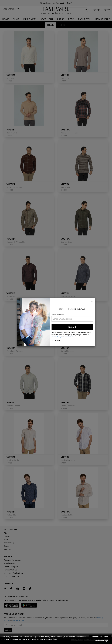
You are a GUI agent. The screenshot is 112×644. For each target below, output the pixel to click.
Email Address (58, 315)
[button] (56, 639)
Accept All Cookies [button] (100, 637)
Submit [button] (72, 327)
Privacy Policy (56, 337)
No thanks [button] (56, 340)
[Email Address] (72, 319)
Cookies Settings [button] (101, 641)
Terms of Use (69, 337)
